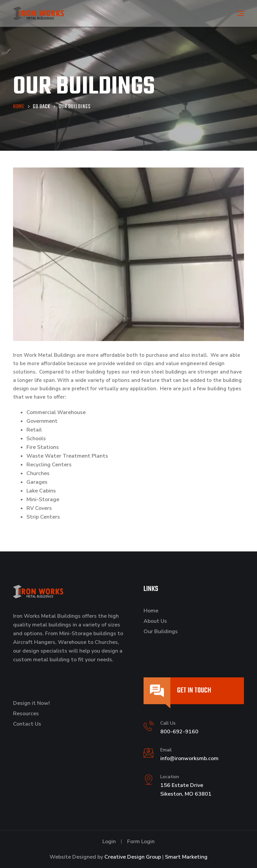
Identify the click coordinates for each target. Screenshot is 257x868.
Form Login (141, 842)
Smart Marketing (186, 857)
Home (151, 611)
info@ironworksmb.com (189, 758)
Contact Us (27, 724)
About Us (155, 621)
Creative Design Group (133, 857)
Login (109, 842)
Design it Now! (31, 703)
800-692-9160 (179, 732)
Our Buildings (161, 631)
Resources (26, 714)
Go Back (41, 107)
